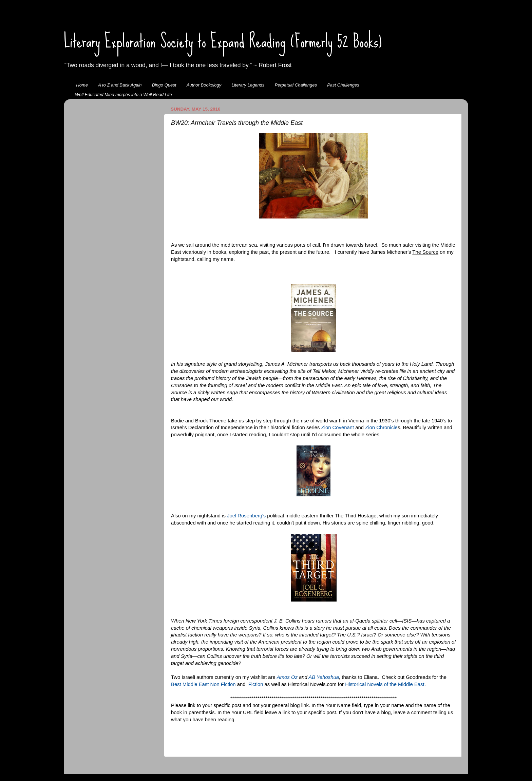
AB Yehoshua (324, 677)
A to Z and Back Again (120, 85)
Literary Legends (248, 85)
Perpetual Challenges (296, 85)
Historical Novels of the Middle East (385, 684)
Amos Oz (287, 677)
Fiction (256, 684)
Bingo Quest (164, 85)
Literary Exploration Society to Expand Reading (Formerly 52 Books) (223, 41)
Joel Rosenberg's (246, 516)
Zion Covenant (338, 427)
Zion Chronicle (381, 427)
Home (82, 85)
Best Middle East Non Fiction (203, 684)
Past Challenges (343, 85)
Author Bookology (204, 85)
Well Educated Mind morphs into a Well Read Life (123, 94)
